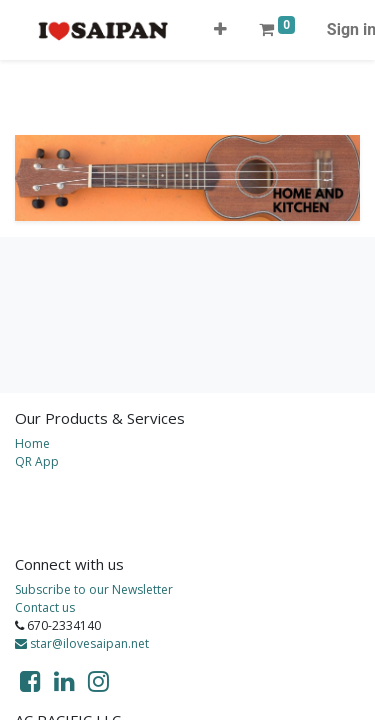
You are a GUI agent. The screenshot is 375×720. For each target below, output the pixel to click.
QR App (37, 461)
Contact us (45, 607)
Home (32, 443)
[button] (220, 30)
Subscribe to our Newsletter (94, 589)
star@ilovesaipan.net (82, 643)
